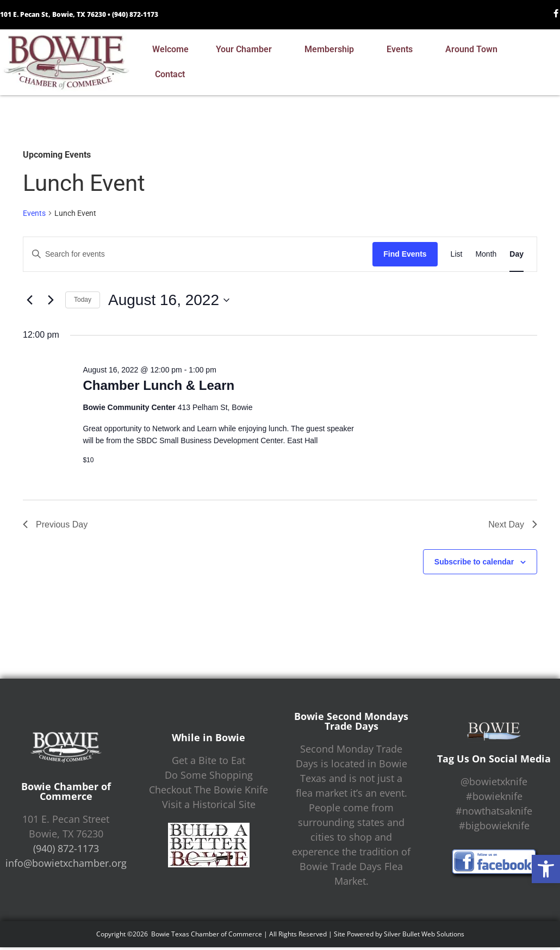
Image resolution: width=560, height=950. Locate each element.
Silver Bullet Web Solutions (424, 934)
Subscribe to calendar (474, 562)
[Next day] (51, 300)
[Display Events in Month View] (486, 254)
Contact (173, 74)
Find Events (405, 254)
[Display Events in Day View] (517, 254)
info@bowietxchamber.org (66, 863)
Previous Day (55, 524)
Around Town (474, 49)
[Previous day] (29, 300)
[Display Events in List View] (457, 254)
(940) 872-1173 (135, 14)
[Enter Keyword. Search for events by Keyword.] (198, 254)
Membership (332, 49)
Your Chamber (247, 49)
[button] (546, 869)
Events (402, 49)
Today (83, 300)
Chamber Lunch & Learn (158, 385)
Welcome (170, 49)
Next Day (513, 524)
